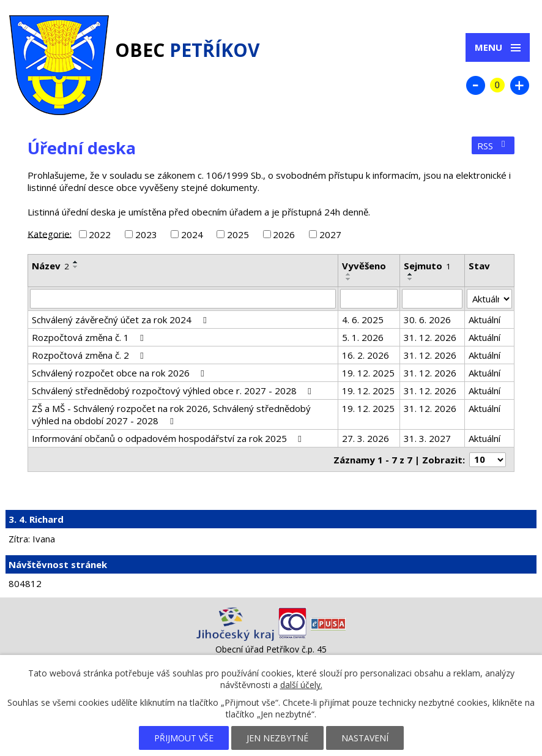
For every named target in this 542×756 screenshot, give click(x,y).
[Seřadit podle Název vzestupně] (76, 262)
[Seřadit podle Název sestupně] (76, 267)
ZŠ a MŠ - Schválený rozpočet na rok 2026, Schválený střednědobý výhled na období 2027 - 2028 (171, 414)
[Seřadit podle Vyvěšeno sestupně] (349, 279)
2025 (238, 234)
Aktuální (484, 320)
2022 (100, 234)
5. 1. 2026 (363, 337)
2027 (330, 234)
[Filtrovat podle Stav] (489, 299)
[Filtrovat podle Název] (183, 299)
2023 (146, 234)
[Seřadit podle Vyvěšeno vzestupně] (349, 274)
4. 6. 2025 (363, 320)
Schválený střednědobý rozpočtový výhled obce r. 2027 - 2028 (173, 391)
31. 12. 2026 (430, 337)
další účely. (301, 685)
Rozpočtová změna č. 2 (90, 355)
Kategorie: (50, 233)
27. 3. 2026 (366, 438)
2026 (284, 234)
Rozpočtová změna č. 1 (90, 337)
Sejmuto (427, 266)
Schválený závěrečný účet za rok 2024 (121, 320)
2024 (192, 234)
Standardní (497, 85)
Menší (475, 85)
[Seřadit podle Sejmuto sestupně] (410, 279)
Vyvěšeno (364, 266)
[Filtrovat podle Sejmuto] (432, 299)
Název (50, 266)
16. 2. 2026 (366, 355)
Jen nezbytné (277, 738)
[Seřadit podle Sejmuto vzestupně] (410, 274)
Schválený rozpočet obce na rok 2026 (120, 373)
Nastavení (365, 738)
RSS (493, 146)
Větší (519, 85)
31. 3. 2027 (427, 438)
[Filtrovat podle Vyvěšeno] (369, 299)
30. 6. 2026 (427, 320)
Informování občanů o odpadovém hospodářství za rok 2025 (169, 438)
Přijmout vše (184, 738)
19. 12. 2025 (368, 373)
